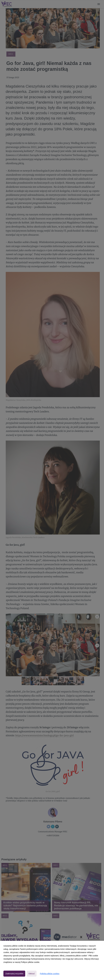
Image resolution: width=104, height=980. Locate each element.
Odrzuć (32, 974)
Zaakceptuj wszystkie (14, 974)
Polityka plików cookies (50, 974)
